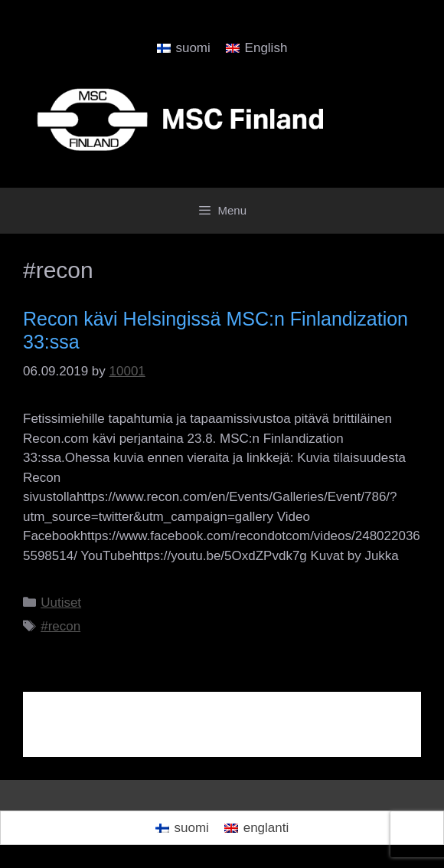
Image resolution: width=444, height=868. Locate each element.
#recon (60, 626)
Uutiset (61, 603)
